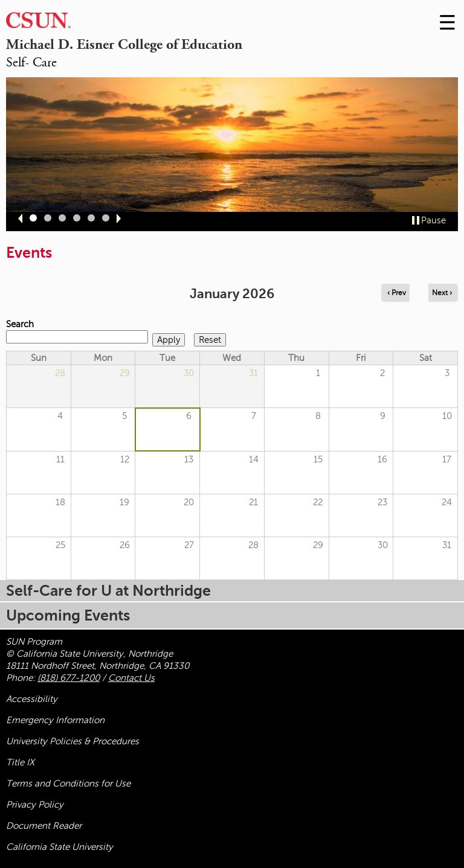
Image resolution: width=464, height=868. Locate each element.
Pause (433, 220)
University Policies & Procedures (72, 741)
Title (20, 762)
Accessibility (32, 699)
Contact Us (131, 678)
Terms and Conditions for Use (68, 783)
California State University (60, 847)
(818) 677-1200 (69, 678)
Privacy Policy (35, 805)
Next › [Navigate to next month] (442, 293)
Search (20, 324)
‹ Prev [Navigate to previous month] (397, 293)
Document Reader (44, 826)
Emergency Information (55, 720)
